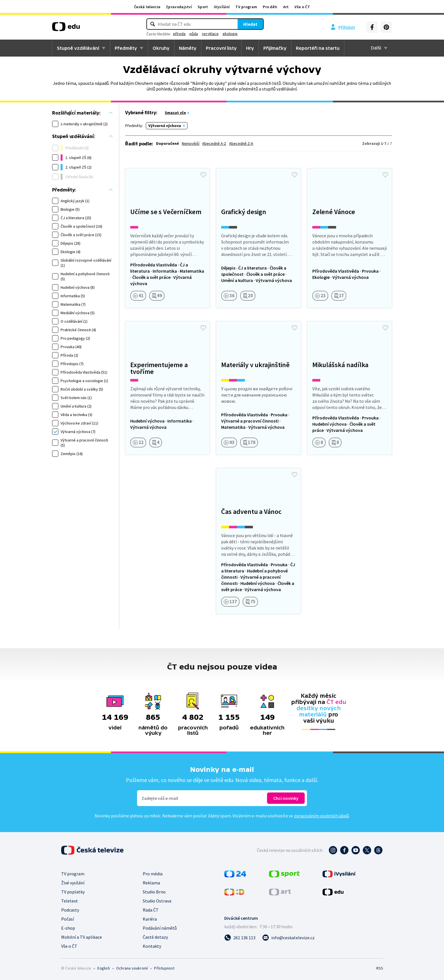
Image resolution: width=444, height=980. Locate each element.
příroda (179, 34)
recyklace (210, 34)
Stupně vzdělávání (78, 48)
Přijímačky (275, 48)
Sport (203, 7)
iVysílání (222, 7)
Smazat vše (175, 113)
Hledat (250, 24)
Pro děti (270, 7)
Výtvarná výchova (165, 126)
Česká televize (147, 7)
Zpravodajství (179, 7)
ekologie (230, 34)
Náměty (188, 48)
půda (194, 34)
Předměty (126, 48)
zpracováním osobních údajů (321, 816)
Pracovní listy (221, 48)
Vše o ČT (302, 7)
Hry (250, 48)
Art (286, 7)
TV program (246, 7)
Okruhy (161, 48)
